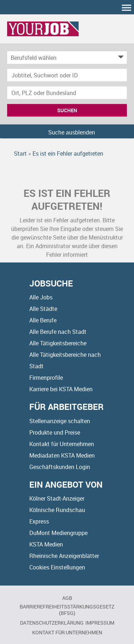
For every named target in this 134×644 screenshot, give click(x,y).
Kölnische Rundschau (57, 510)
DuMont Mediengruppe (58, 533)
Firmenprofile (46, 378)
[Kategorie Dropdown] (120, 58)
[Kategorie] (60, 58)
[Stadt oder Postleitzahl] (67, 93)
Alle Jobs (41, 297)
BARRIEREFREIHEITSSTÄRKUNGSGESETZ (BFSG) (67, 610)
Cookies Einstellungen (57, 567)
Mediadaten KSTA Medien (62, 455)
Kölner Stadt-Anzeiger (57, 498)
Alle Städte (43, 309)
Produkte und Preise (55, 432)
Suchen (67, 110)
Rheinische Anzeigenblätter (64, 556)
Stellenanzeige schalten (60, 421)
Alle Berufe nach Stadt (58, 332)
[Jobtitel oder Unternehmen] (67, 75)
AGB (67, 598)
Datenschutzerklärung (52, 623)
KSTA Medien (46, 544)
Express (39, 521)
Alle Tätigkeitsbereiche (58, 343)
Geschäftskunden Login (60, 467)
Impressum (100, 623)
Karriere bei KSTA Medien (61, 389)
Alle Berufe (43, 320)
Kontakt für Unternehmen (62, 444)
